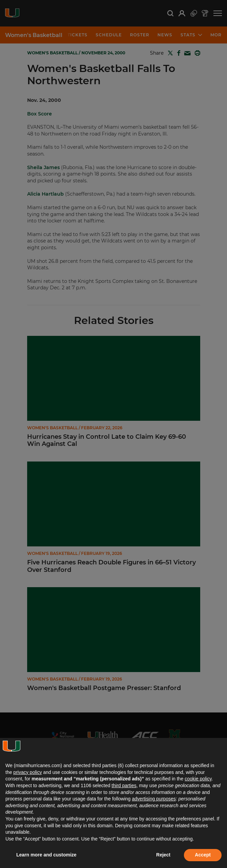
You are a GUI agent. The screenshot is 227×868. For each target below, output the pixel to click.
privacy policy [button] (27, 772)
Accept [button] (203, 855)
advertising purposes (154, 799)
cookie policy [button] (198, 779)
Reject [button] (163, 855)
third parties (124, 785)
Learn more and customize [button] (46, 855)
